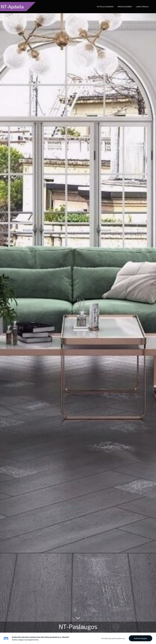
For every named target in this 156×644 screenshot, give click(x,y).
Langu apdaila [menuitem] (140, 5)
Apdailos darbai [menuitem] (123, 5)
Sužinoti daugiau (141, 638)
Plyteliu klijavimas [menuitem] (103, 5)
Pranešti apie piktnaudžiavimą (113, 638)
